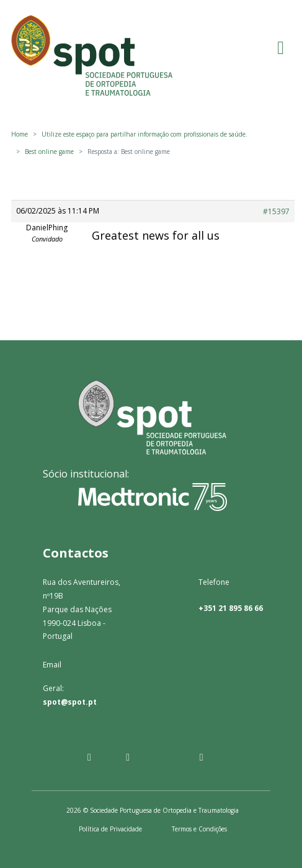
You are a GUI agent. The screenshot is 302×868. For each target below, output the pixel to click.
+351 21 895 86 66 (231, 608)
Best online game (49, 151)
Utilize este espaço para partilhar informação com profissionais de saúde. (144, 134)
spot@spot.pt (70, 702)
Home (20, 134)
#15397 (276, 211)
